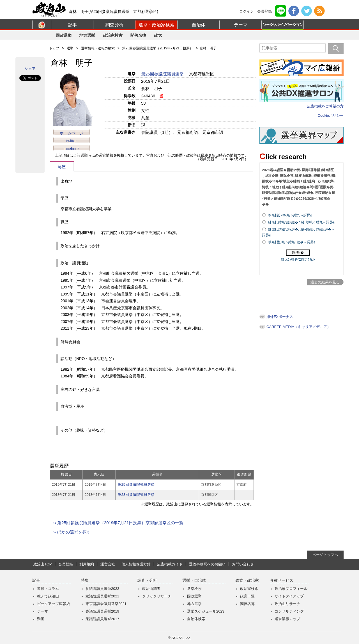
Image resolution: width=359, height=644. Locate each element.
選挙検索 (194, 589)
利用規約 (87, 564)
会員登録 (264, 11)
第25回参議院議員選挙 (163, 74)
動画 (41, 619)
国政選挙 (64, 35)
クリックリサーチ (157, 596)
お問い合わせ (243, 564)
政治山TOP (43, 564)
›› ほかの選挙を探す (72, 532)
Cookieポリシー (331, 115)
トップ (54, 48)
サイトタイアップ (289, 596)
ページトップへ (325, 555)
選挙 (70, 48)
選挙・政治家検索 (157, 25)
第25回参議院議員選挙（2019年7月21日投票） (158, 48)
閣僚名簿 (138, 35)
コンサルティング (289, 611)
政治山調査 (151, 589)
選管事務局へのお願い (207, 564)
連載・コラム (48, 589)
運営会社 (108, 564)
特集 (85, 580)
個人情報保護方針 (136, 564)
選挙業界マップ (287, 619)
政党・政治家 (247, 580)
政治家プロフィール (291, 589)
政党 (158, 35)
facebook (72, 149)
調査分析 (114, 25)
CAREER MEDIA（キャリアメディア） (299, 327)
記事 (72, 25)
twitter (71, 141)
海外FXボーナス (280, 317)
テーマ (241, 25)
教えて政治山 (48, 596)
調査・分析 (147, 580)
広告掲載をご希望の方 (325, 106)
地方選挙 (87, 35)
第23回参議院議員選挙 (136, 495)
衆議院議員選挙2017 (102, 619)
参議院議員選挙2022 (102, 589)
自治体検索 (196, 619)
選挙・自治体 (194, 580)
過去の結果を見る (325, 282)
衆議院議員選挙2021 (102, 596)
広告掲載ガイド (170, 564)
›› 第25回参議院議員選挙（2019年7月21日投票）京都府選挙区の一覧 (118, 523)
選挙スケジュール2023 (206, 611)
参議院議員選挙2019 (102, 611)
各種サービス (282, 580)
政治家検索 (113, 35)
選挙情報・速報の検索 (98, 48)
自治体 (199, 25)
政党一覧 (247, 596)
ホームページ (72, 133)
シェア (30, 69)
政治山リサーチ (287, 604)
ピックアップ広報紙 (53, 604)
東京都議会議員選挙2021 (106, 604)
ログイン (247, 11)
